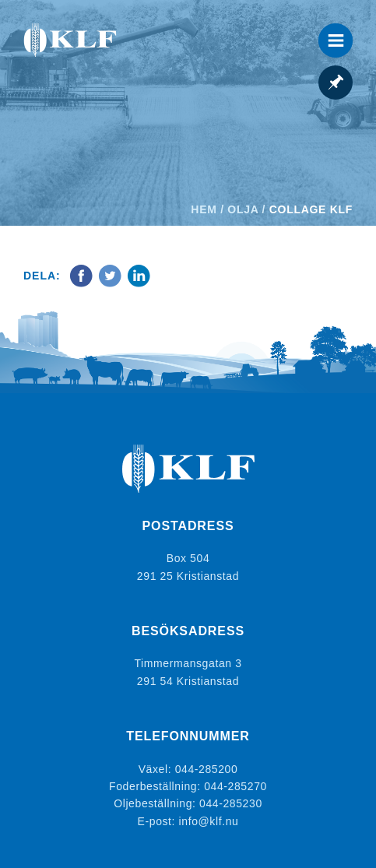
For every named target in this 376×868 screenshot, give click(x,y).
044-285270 (235, 786)
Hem (204, 209)
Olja (243, 209)
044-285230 (231, 803)
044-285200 (207, 769)
